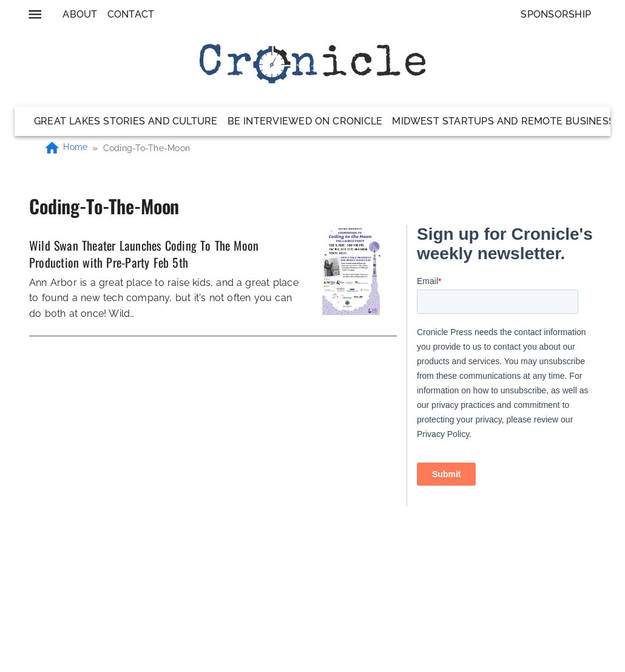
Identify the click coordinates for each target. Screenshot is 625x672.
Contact (131, 14)
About (80, 14)
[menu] (35, 14)
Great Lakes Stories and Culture (126, 121)
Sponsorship (556, 14)
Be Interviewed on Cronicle (305, 121)
